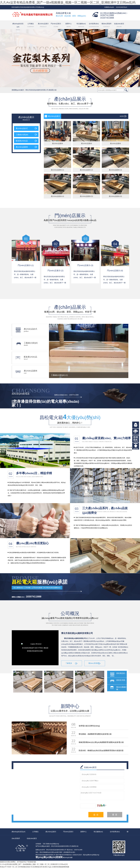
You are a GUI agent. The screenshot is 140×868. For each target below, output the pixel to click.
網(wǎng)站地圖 (68, 857)
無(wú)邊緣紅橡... (121, 688)
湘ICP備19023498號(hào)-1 (64, 855)
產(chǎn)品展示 (43, 25)
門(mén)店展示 (56, 25)
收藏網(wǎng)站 (109, 7)
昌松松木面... (121, 680)
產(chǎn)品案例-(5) (86, 196)
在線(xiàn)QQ (136, 425)
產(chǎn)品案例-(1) (57, 170)
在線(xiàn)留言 (119, 25)
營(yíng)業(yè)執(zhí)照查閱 (49, 857)
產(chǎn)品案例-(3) (115, 170)
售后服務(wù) (81, 25)
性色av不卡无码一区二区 (9, 867)
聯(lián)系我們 (106, 25)
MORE (122, 116)
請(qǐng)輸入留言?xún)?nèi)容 (102, 795)
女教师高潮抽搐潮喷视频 (61, 867)
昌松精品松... (121, 673)
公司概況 (31, 25)
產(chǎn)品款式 (22, 128)
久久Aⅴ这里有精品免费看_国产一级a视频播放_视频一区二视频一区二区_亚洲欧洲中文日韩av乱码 (68, 2)
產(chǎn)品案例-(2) (86, 170)
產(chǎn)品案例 (22, 147)
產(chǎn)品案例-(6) (115, 196)
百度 (44, 844)
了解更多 (69, 663)
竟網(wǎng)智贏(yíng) (52, 844)
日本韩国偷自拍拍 (24, 867)
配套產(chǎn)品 (22, 141)
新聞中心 (69, 25)
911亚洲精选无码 (37, 867)
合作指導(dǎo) (94, 25)
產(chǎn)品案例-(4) (57, 196)
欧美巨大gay (47, 867)
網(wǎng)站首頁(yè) (18, 26)
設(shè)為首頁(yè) (122, 7)
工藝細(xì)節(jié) (22, 135)
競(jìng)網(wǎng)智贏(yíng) (91, 855)
